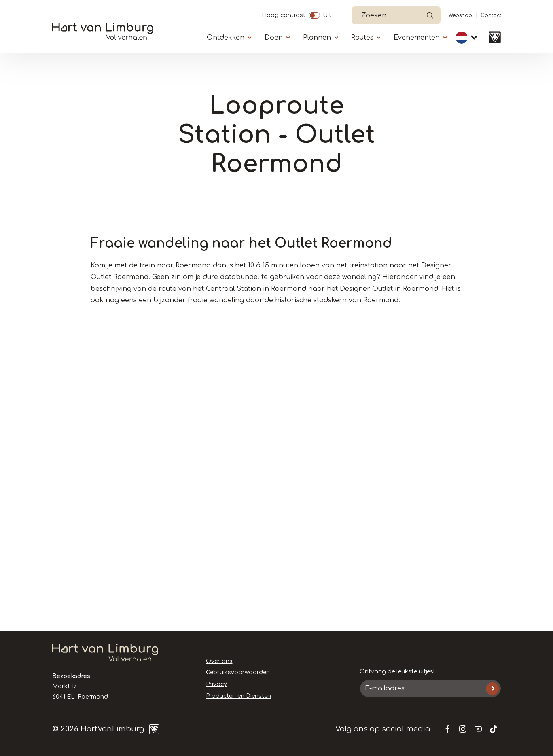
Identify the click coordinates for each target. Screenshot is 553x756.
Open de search (430, 15)
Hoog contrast (284, 14)
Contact (491, 15)
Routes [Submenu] (362, 38)
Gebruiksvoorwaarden (238, 672)
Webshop (460, 15)
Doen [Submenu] (274, 38)
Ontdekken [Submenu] (226, 38)
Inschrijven (492, 689)
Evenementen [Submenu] (417, 38)
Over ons (219, 661)
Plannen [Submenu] (317, 38)
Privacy (216, 684)
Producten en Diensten (238, 696)
